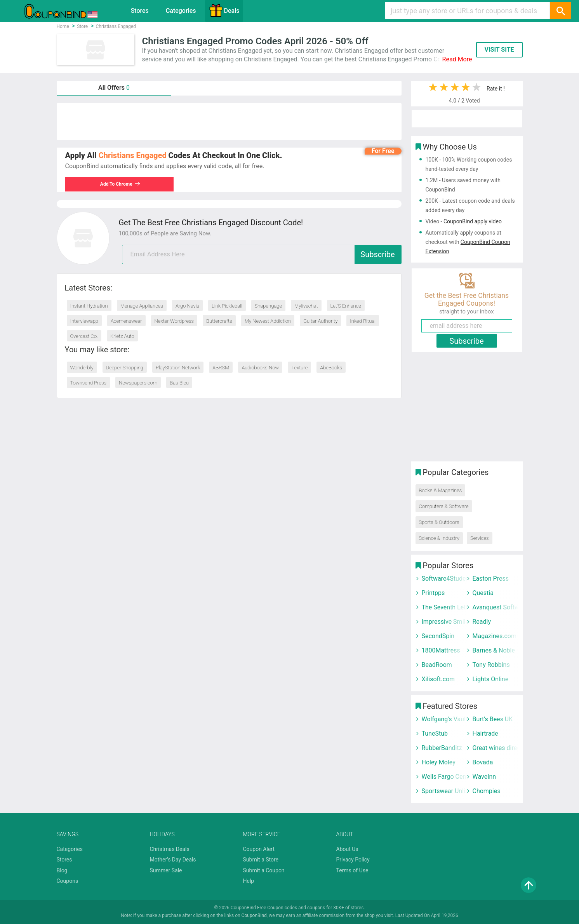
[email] (262, 254)
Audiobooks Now (260, 368)
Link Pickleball (227, 306)
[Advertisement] (229, 122)
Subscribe (377, 254)
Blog (62, 870)
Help (249, 881)
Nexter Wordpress (174, 321)
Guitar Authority (320, 321)
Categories (181, 11)
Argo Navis (187, 306)
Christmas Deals (170, 849)
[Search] (560, 10)
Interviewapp (84, 321)
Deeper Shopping (125, 368)
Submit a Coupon (264, 870)
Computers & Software (444, 506)
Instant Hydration (89, 306)
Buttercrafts (219, 321)
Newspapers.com (138, 383)
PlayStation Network (178, 368)
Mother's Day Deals (173, 860)
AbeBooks (331, 368)
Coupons (68, 881)
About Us (347, 849)
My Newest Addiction (268, 321)
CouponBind (254, 915)
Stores (140, 11)
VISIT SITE (499, 50)
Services (480, 538)
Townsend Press (89, 383)
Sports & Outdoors (439, 522)
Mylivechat (306, 306)
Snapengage (268, 306)
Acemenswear (126, 321)
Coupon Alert (259, 849)
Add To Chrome (120, 184)
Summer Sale (166, 870)
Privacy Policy (353, 860)
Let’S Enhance (346, 306)
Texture (299, 368)
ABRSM (221, 368)
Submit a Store (261, 860)
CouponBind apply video (473, 221)
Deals (224, 10)
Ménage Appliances (142, 306)
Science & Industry (439, 538)
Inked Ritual (363, 321)
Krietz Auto (122, 336)
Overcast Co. (84, 336)
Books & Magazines (441, 490)
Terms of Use (352, 870)
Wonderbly (82, 368)
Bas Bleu (179, 383)
